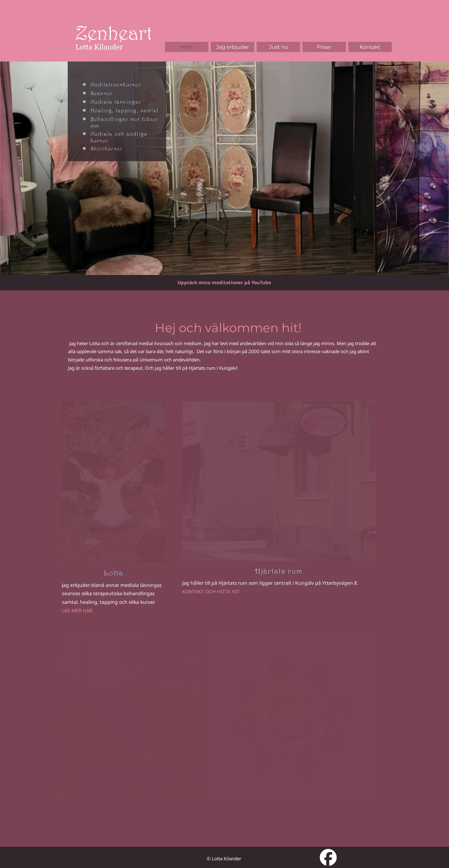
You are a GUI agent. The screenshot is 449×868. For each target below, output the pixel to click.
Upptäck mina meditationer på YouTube (224, 282)
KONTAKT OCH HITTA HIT (211, 591)
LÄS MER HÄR (77, 611)
